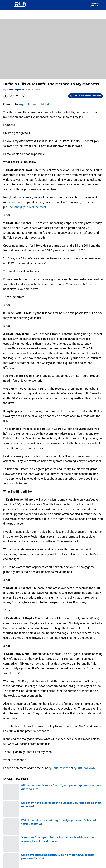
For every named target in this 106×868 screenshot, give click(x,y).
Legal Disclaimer (13, 841)
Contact (8, 817)
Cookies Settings (62, 847)
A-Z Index (9, 847)
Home (6, 789)
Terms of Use (11, 835)
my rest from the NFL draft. (37, 104)
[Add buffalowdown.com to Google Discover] (86, 96)
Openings (57, 811)
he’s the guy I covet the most (28, 207)
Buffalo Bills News (22, 789)
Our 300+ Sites (60, 817)
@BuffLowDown (84, 768)
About (6, 811)
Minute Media (21, 856)
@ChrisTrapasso (60, 768)
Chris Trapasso (15, 90)
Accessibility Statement (66, 841)
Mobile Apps (11, 823)
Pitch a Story (11, 829)
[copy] (23, 96)
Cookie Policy (60, 835)
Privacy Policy (60, 829)
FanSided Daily (61, 823)
